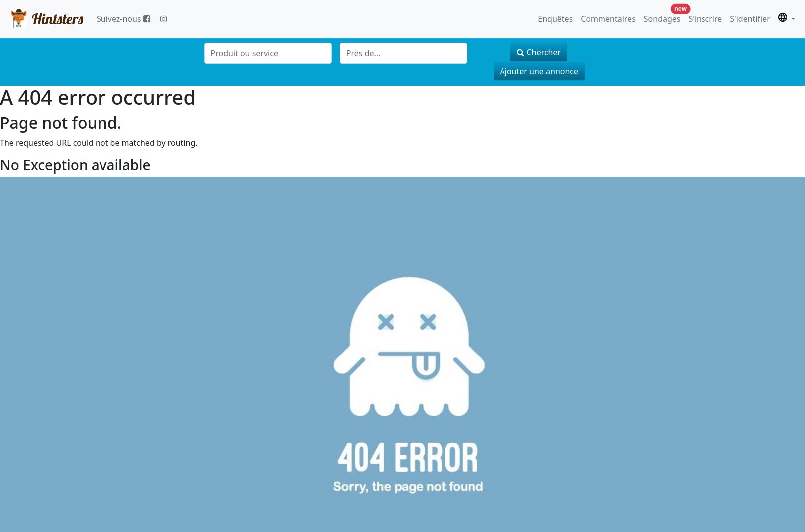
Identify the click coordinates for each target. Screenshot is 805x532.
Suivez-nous (123, 19)
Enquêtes (555, 19)
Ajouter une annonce (539, 71)
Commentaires (608, 19)
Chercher (539, 52)
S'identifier (750, 19)
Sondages (664, 17)
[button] (787, 19)
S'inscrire (705, 19)
